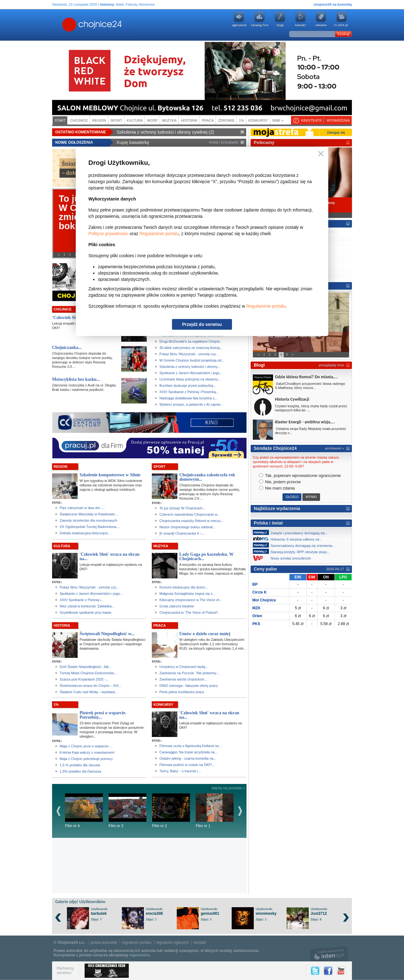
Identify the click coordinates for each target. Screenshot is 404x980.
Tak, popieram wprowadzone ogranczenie (300, 476)
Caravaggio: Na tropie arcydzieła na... (188, 752)
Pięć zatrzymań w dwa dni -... (82, 508)
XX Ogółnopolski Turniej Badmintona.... (90, 527)
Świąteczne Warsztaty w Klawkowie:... (89, 514)
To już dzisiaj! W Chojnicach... (182, 508)
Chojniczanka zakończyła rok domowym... (207, 477)
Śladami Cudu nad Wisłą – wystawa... (89, 692)
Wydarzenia (338, 120)
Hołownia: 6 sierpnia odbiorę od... (289, 539)
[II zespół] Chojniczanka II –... (182, 533)
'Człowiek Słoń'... (68, 318)
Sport (116, 120)
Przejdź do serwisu (202, 324)
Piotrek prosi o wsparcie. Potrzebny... (103, 715)
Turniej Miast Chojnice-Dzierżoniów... (88, 673)
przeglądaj (230, 142)
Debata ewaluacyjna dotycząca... (85, 533)
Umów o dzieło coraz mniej (205, 634)
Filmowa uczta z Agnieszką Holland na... (190, 746)
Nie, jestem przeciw (280, 482)
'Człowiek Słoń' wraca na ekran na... (110, 557)
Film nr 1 (215, 811)
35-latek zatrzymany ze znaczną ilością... (191, 348)
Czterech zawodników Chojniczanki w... (190, 514)
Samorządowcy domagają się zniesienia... (296, 545)
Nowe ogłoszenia (74, 142)
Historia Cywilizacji (292, 399)
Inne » (278, 120)
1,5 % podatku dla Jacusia (80, 765)
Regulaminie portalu (159, 234)
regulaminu (139, 955)
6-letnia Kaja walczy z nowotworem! (87, 752)
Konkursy (258, 120)
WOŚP (152, 120)
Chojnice (79, 120)
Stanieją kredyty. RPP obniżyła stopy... (293, 551)
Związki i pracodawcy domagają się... (292, 532)
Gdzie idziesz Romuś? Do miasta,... (306, 377)
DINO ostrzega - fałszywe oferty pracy (189, 686)
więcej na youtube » (228, 788)
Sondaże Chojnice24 (275, 448)
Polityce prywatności (108, 234)
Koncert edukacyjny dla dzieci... (184, 587)
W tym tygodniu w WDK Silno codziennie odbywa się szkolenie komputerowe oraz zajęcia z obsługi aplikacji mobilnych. (111, 485)
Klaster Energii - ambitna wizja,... (305, 422)
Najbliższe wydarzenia (277, 508)
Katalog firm (259, 19)
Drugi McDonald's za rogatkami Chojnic (190, 341)
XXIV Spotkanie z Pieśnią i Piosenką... (189, 392)
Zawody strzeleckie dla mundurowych (89, 520)
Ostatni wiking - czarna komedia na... (188, 758)
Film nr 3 (128, 811)
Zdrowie (226, 120)
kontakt (200, 942)
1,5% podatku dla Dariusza (80, 771)
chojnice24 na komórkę (333, 4)
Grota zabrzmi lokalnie (177, 606)
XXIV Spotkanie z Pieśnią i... (82, 600)
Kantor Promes (334, 276)
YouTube (341, 971)
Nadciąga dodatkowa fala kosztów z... (188, 398)
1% (241, 120)
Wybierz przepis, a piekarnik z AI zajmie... (191, 404)
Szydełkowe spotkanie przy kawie (86, 612)
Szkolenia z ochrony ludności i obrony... (190, 367)
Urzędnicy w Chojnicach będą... (184, 667)
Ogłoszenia (239, 19)
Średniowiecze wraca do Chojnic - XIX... (91, 686)
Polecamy (264, 142)
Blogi (280, 19)
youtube (342, 19)
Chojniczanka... (67, 348)
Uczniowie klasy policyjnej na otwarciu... (190, 379)
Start (60, 120)
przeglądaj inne (331, 365)
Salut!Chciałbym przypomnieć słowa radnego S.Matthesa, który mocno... (310, 386)
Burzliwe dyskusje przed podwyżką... (188, 386)
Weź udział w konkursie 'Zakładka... (87, 606)
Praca (208, 120)
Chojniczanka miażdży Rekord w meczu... (192, 521)
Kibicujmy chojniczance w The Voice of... (191, 600)
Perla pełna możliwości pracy (182, 692)
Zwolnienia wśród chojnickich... (183, 679)
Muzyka (169, 120)
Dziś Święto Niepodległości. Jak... (86, 667)
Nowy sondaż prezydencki (284, 558)
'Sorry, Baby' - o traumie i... (180, 771)
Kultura (135, 120)
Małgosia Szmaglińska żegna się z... (187, 594)
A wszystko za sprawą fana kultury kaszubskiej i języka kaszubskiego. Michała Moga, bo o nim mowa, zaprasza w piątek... (213, 569)
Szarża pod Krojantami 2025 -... (84, 679)
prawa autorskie (104, 942)
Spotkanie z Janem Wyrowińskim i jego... (191, 373)
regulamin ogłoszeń (173, 942)
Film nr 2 (171, 811)
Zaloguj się (336, 132)
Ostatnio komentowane (81, 132)
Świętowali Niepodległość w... (107, 634)
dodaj (214, 142)
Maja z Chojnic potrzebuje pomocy (86, 759)
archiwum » (334, 448)
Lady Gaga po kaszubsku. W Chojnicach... (206, 557)
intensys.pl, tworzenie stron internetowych (329, 954)
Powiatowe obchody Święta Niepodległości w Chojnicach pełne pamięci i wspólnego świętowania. (113, 644)
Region (99, 120)
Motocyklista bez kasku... (76, 379)
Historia (189, 120)
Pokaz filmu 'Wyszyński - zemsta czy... (189, 354)
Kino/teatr (311, 120)
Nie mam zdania (277, 488)
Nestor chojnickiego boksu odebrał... (187, 527)
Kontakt (300, 19)
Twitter (315, 971)
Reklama (321, 19)
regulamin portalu (137, 942)
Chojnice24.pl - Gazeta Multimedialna (67, 25)
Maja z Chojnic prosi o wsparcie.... (86, 746)
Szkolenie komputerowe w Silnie (110, 475)
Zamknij (320, 154)
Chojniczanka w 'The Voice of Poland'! (189, 612)
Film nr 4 (84, 811)
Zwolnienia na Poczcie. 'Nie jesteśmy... (189, 673)
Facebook (328, 971)
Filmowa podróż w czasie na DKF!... (187, 765)
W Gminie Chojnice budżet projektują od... (192, 360)
